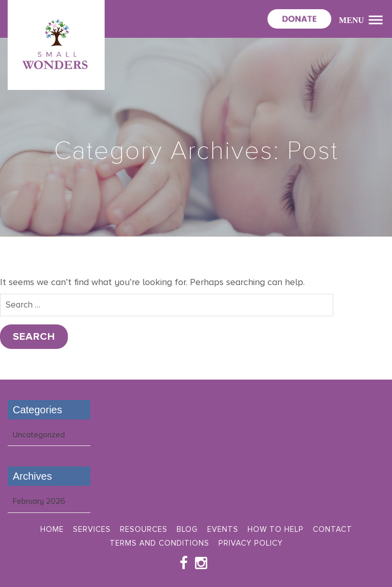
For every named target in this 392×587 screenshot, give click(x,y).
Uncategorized (39, 435)
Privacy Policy (251, 543)
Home (52, 529)
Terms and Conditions (160, 543)
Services (92, 529)
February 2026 (39, 501)
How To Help (276, 529)
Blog (187, 529)
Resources (144, 529)
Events (223, 529)
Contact (333, 529)
